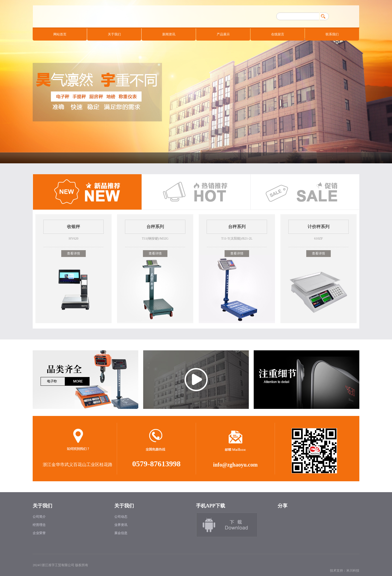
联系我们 (332, 34)
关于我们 (114, 34)
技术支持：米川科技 (345, 571)
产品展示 (223, 34)
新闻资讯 (169, 34)
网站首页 (60, 34)
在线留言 (278, 34)
